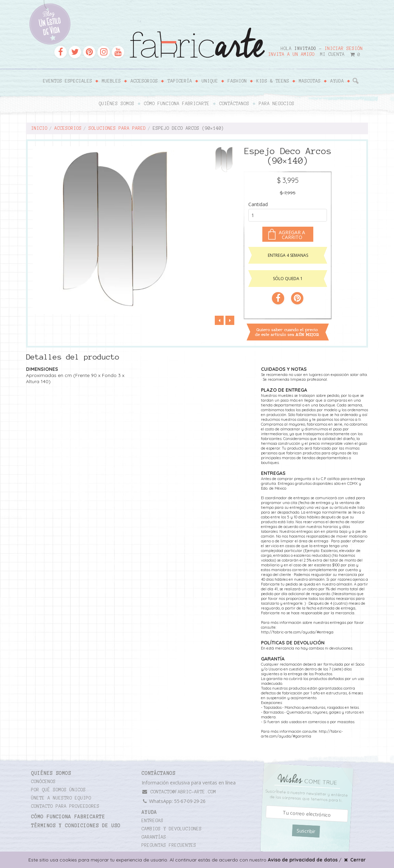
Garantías (154, 837)
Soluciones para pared (117, 128)
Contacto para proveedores (65, 806)
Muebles (111, 81)
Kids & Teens (273, 81)
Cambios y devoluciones (172, 829)
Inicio (39, 128)
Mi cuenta (332, 54)
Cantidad (258, 204)
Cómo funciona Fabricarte (177, 104)
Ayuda (337, 81)
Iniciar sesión (344, 49)
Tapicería (180, 81)
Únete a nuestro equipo (61, 798)
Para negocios (277, 104)
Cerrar (354, 860)
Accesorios (144, 81)
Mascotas (310, 81)
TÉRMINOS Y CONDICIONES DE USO (76, 826)
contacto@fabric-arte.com (179, 792)
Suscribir (306, 831)
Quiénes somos (117, 104)
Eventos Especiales (68, 81)
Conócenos (43, 782)
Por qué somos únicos (58, 790)
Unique (210, 81)
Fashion (237, 81)
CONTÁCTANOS (159, 773)
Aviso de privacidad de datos (303, 860)
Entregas (153, 821)
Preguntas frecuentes (169, 845)
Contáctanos (234, 104)
